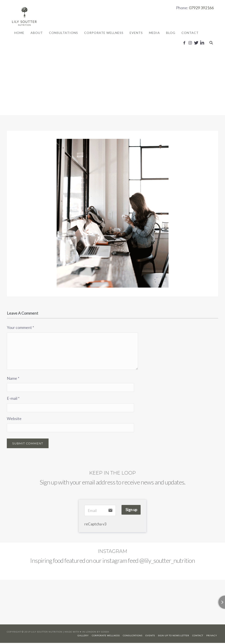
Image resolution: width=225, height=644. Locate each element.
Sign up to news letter (174, 637)
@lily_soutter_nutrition (167, 561)
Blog (171, 33)
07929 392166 (201, 8)
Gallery (83, 637)
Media (154, 33)
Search (211, 43)
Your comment (20, 328)
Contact (190, 33)
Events (136, 33)
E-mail (13, 399)
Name (13, 379)
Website (14, 420)
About (37, 33)
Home (19, 33)
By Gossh (103, 633)
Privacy (212, 637)
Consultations (64, 33)
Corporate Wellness (104, 33)
